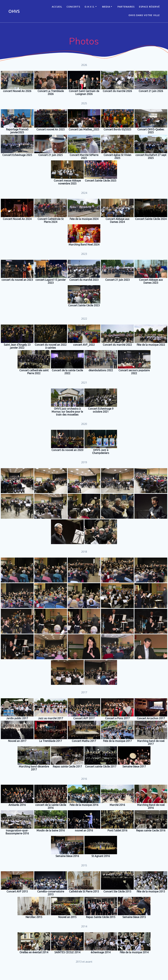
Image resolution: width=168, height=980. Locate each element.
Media (106, 7)
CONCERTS (73, 7)
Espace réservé (149, 7)
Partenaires (126, 7)
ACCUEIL (57, 7)
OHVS (14, 11)
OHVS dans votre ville (144, 15)
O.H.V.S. (90, 7)
